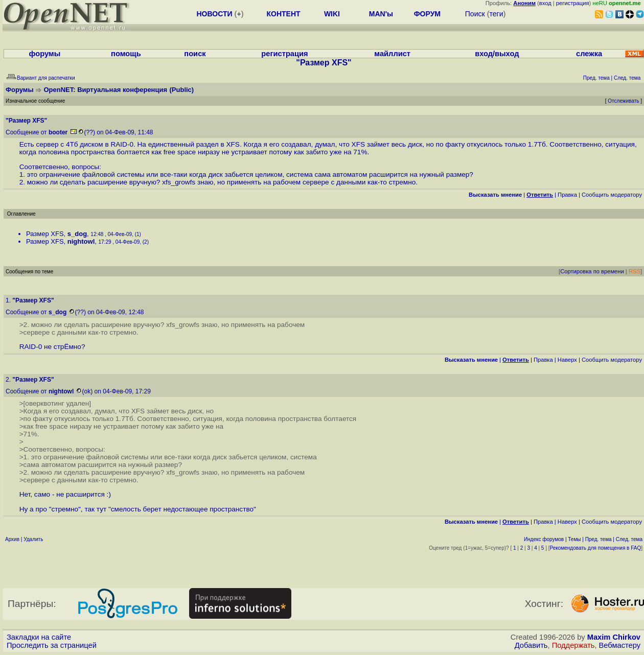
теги (497, 14)
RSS (635, 271)
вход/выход (497, 54)
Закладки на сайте (39, 637)
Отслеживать (623, 101)
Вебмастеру (620, 645)
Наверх (567, 360)
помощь (126, 54)
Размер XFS (45, 234)
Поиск (475, 14)
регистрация (573, 3)
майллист (392, 54)
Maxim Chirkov (614, 637)
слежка (589, 54)
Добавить (531, 645)
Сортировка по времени (592, 271)
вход (545, 3)
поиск (195, 54)
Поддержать (573, 645)
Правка (567, 195)
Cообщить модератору (612, 195)
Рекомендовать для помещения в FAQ (596, 548)
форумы (45, 54)
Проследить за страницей (52, 645)
